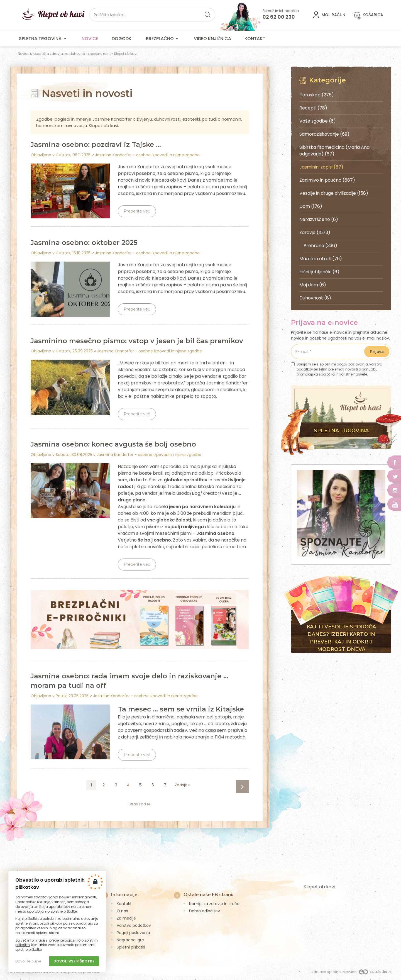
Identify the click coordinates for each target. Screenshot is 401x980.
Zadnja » (182, 785)
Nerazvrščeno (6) (319, 219)
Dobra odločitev (205, 911)
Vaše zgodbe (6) (318, 121)
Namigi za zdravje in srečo (214, 904)
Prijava (377, 352)
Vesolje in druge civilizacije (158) (334, 193)
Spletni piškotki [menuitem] (131, 947)
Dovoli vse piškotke (74, 961)
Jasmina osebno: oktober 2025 (84, 242)
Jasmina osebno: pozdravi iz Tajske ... (96, 144)
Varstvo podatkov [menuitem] (134, 925)
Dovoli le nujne (28, 961)
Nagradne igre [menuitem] (130, 940)
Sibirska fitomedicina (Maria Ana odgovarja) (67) (334, 151)
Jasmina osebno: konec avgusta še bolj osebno (113, 444)
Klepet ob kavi (319, 887)
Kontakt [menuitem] (255, 39)
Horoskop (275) (317, 95)
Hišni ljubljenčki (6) (319, 272)
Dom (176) (311, 206)
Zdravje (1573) (315, 232)
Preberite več (137, 211)
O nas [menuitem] (122, 911)
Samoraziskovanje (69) (324, 134)
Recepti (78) (313, 108)
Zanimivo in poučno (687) (327, 180)
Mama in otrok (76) (321, 259)
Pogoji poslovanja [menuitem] (133, 933)
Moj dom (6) (313, 285)
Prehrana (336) (320, 246)
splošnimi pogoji (333, 364)
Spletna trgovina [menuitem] (44, 39)
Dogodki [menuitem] (122, 39)
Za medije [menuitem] (126, 918)
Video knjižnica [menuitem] (213, 39)
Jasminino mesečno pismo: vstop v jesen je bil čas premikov (137, 341)
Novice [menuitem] (90, 39)
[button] (207, 15)
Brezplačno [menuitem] (163, 39)
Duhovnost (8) (315, 298)
